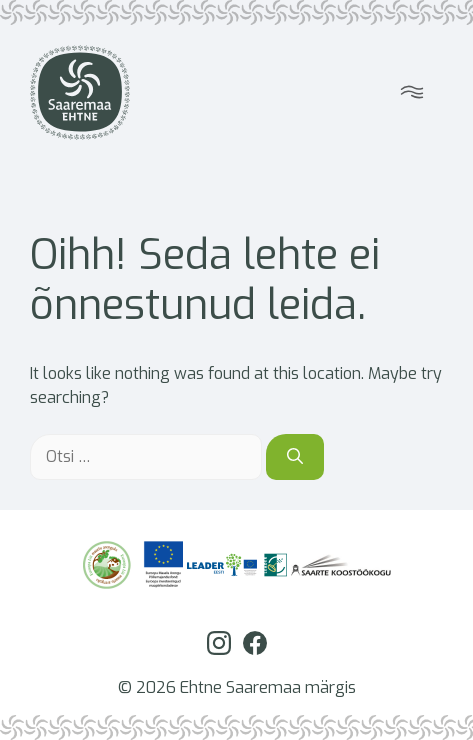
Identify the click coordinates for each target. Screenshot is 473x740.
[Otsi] (295, 457)
